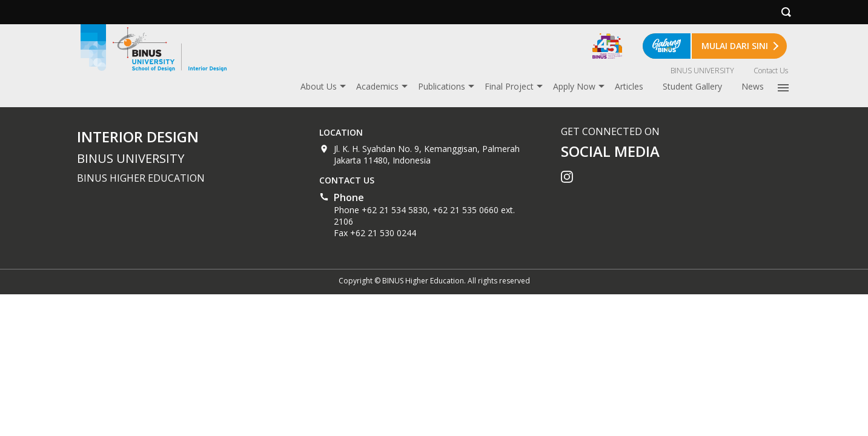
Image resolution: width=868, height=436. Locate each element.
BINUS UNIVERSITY (702, 71)
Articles (629, 86)
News (753, 86)
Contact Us (771, 71)
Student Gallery (692, 86)
